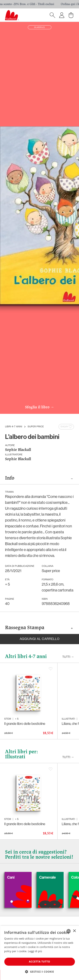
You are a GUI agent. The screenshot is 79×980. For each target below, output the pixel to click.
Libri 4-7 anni (14, 427)
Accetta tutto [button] (39, 962)
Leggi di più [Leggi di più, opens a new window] (35, 951)
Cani (17, 877)
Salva (67, 427)
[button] (39, 972)
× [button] (74, 931)
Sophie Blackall (18, 450)
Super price (36, 427)
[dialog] (39, 953)
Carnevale (54, 877)
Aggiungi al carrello (39, 639)
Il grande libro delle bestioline (25, 724)
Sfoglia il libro (40, 408)
